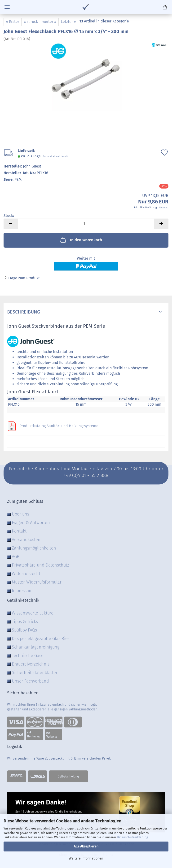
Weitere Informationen (86, 858)
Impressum (22, 591)
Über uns (20, 514)
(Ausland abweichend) (55, 157)
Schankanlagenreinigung (36, 647)
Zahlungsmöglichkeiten (34, 548)
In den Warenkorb (81, 240)
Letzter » (68, 22)
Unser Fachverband (30, 681)
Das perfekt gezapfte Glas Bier (41, 639)
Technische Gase (28, 656)
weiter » (49, 22)
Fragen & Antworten (31, 523)
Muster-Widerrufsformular (37, 582)
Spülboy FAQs (24, 630)
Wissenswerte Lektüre (33, 613)
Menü (7, 7)
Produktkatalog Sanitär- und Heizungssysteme (59, 426)
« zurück (31, 22)
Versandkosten (26, 540)
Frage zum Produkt (24, 278)
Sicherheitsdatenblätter (35, 673)
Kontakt (19, 531)
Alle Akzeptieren (86, 846)
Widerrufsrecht (26, 574)
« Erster (13, 22)
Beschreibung (24, 312)
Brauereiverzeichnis (31, 664)
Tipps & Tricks (25, 622)
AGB (16, 557)
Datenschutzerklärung (132, 837)
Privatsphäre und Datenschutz (40, 565)
